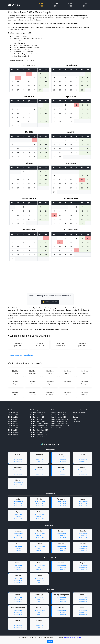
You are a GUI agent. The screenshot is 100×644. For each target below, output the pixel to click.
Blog (75, 419)
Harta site (76, 421)
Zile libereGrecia (16, 393)
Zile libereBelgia (84, 372)
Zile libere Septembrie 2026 (39, 423)
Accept (50, 642)
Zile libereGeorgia (84, 383)
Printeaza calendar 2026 (60, 419)
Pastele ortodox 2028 (59, 417)
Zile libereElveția (67, 383)
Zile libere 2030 (13, 423)
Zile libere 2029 (85, 5)
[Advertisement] (50, 280)
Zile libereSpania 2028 (61, 345)
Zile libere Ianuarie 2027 (38, 432)
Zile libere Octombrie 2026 (39, 426)
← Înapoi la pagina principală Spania (20, 355)
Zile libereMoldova (33, 393)
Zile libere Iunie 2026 (37, 417)
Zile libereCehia (33, 383)
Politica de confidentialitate (82, 415)
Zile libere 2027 (56, 5)
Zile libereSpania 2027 (39, 345)
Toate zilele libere (18, 457)
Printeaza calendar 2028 (60, 423)
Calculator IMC (56, 428)
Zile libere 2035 (13, 434)
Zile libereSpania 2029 (82, 345)
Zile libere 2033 (13, 430)
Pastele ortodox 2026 (59, 413)
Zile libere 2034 (13, 432)
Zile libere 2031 (13, 426)
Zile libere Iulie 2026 (37, 419)
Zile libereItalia (16, 372)
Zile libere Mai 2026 (36, 415)
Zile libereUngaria (84, 393)
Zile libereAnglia (67, 372)
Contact (76, 417)
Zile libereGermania (33, 372)
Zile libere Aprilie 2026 (37, 413)
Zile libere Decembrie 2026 (39, 430)
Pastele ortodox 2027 (59, 415)
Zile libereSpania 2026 (18, 345)
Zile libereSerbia (67, 393)
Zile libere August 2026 (38, 421)
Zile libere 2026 (41, 5)
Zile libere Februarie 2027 (38, 434)
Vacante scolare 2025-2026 (60, 426)
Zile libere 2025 (13, 413)
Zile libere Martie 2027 (37, 436)
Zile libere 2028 (70, 5)
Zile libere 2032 (13, 428)
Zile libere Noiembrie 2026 (39, 428)
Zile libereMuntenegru (50, 393)
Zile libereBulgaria (16, 383)
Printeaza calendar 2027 (60, 421)
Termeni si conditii (79, 413)
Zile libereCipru (50, 383)
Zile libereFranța (50, 372)
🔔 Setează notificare (50, 302)
